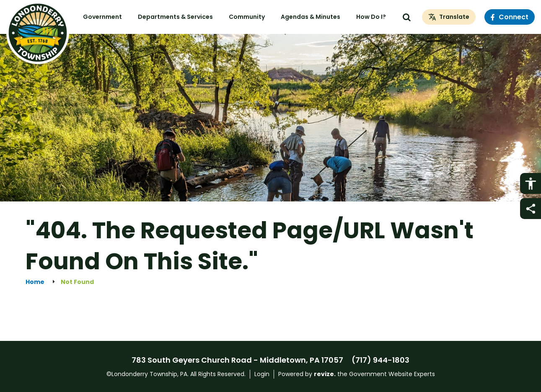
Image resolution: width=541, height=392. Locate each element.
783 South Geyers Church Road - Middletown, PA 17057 (237, 360)
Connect (510, 17)
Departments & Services (175, 17)
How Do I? (371, 17)
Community (247, 17)
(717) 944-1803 (381, 360)
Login (262, 374)
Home (35, 282)
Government (102, 17)
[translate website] (449, 17)
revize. (325, 374)
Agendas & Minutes (311, 17)
